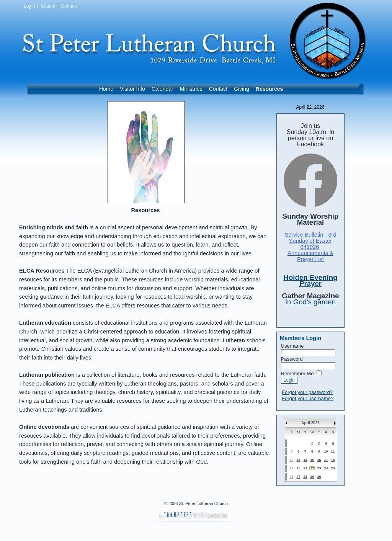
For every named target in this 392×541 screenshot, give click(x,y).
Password (292, 359)
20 (298, 468)
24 (326, 468)
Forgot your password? (307, 392)
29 (312, 477)
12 (291, 460)
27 (298, 477)
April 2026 (310, 423)
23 (319, 468)
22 (312, 468)
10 (326, 451)
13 (298, 460)
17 (326, 460)
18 (333, 460)
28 (305, 477)
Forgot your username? (308, 398)
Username (292, 346)
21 (305, 468)
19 (291, 468)
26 (291, 477)
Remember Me (297, 373)
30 (319, 477)
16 (319, 460)
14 (305, 460)
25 (333, 468)
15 (312, 460)
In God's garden (310, 302)
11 (333, 451)
